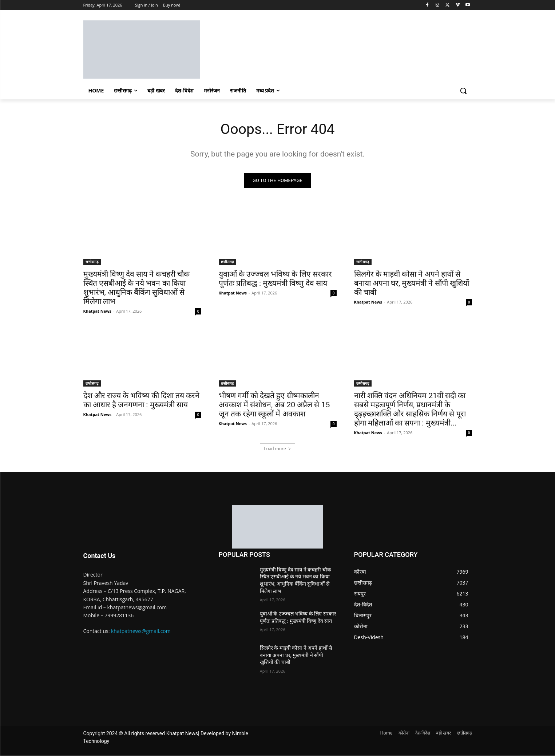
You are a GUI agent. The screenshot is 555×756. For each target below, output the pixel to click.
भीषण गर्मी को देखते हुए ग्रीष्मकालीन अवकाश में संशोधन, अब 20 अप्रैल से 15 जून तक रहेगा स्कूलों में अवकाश (274, 405)
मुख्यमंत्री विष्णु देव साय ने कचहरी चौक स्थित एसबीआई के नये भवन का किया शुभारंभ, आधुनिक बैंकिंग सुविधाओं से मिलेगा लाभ (136, 288)
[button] (463, 91)
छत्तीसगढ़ (92, 262)
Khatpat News (98, 311)
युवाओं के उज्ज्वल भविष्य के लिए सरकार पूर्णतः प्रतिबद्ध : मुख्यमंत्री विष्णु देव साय (275, 279)
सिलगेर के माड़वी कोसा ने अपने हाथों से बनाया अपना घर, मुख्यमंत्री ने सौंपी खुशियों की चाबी (412, 284)
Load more (277, 449)
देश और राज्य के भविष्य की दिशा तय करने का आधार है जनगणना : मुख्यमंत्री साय (142, 401)
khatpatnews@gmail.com (141, 631)
